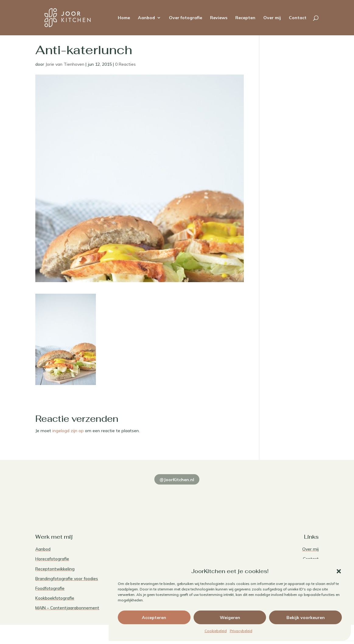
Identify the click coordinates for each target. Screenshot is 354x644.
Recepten (245, 18)
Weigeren (230, 618)
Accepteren (154, 618)
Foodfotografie (50, 588)
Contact (298, 18)
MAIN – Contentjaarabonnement (67, 608)
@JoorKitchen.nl (177, 480)
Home (124, 18)
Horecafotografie (52, 559)
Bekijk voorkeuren (306, 618)
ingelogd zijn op (68, 431)
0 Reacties (125, 64)
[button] (339, 571)
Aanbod (146, 18)
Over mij (272, 18)
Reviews (219, 18)
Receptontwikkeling (55, 569)
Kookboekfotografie (55, 598)
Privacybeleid (241, 631)
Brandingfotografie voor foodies (67, 579)
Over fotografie (186, 18)
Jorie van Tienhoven (65, 64)
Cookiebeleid (216, 631)
